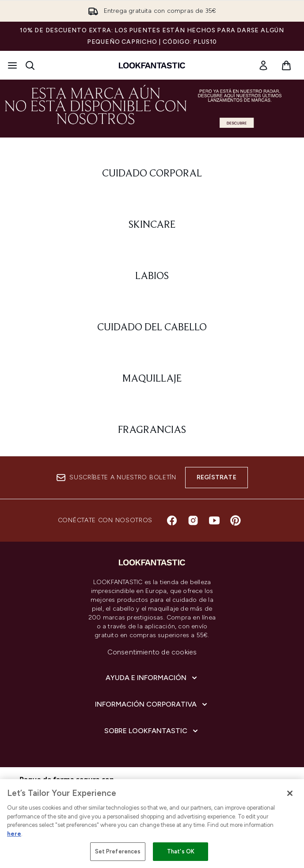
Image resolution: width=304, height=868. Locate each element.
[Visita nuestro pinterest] (236, 520)
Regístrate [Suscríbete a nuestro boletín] (217, 477)
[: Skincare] (152, 225)
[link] (263, 65)
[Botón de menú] (12, 65)
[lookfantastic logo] (152, 65)
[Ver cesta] (286, 65)
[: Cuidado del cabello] (152, 328)
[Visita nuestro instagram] (193, 520)
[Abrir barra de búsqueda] (30, 65)
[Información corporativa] (152, 704)
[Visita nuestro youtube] (214, 520)
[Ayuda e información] (152, 678)
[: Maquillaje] (152, 379)
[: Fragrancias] (152, 430)
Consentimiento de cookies (152, 652)
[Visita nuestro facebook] (172, 520)
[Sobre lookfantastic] (152, 731)
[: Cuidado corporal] (152, 174)
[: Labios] (152, 276)
